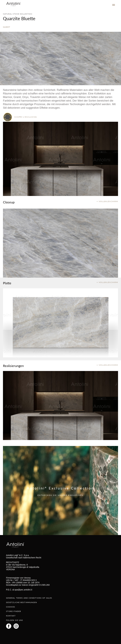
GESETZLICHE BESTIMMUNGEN (22, 602)
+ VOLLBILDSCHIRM (107, 201)
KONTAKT (11, 616)
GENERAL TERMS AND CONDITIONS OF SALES (29, 598)
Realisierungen (13, 366)
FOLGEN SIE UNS (15, 620)
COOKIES (11, 607)
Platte (7, 283)
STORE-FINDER (14, 611)
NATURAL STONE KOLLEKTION (18, 14)
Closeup (9, 202)
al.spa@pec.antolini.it (22, 590)
